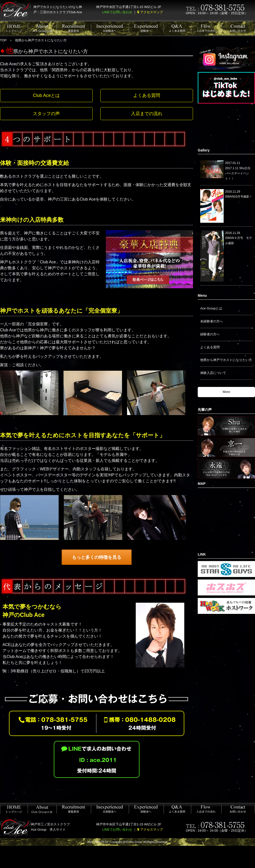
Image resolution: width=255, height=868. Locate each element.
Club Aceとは (46, 95)
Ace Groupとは (211, 308)
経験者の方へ (210, 334)
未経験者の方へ (212, 321)
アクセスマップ (152, 12)
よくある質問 (147, 95)
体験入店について (213, 373)
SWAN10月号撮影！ (239, 197)
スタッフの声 (46, 114)
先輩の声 (205, 410)
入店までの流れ (147, 114)
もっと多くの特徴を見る (97, 557)
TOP (3, 40)
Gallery (204, 150)
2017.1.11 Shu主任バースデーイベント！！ (238, 173)
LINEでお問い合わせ (117, 12)
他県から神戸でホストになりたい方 (226, 360)
